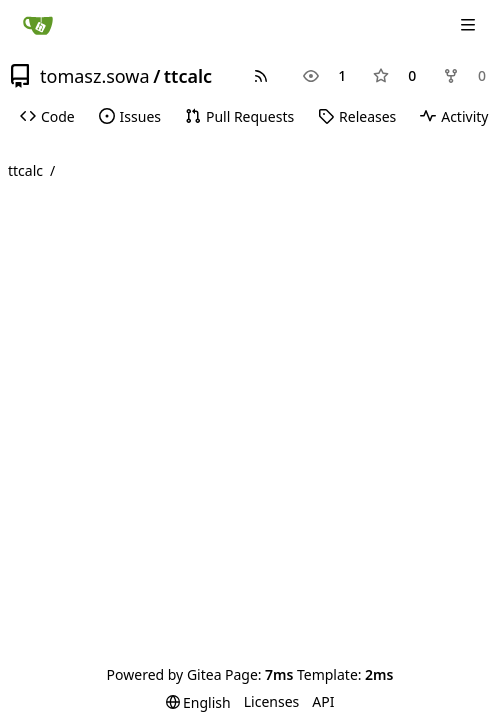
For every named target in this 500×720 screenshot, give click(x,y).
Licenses (272, 701)
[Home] (38, 25)
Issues (130, 116)
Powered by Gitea (164, 674)
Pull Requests (239, 116)
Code (47, 116)
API (323, 701)
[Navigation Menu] (470, 24)
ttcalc (188, 76)
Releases (357, 116)
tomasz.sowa (95, 76)
